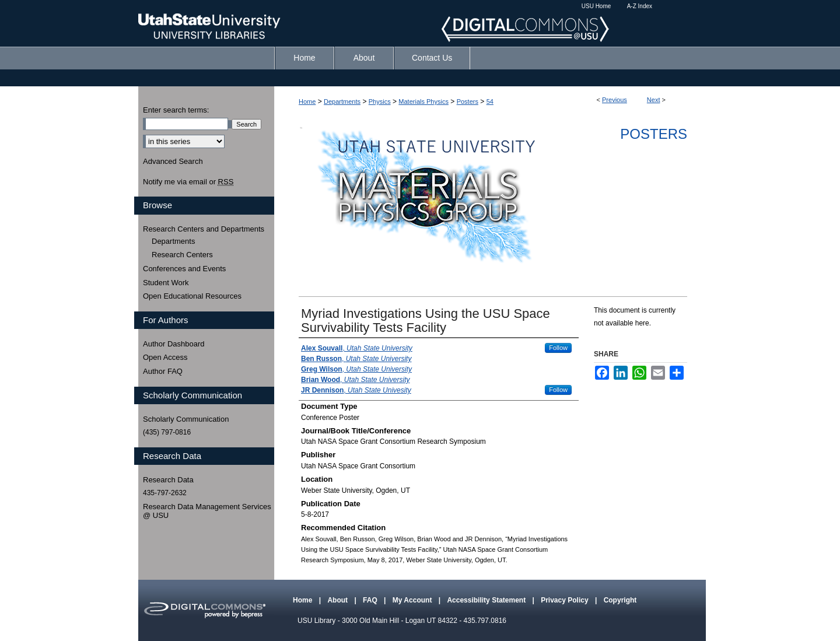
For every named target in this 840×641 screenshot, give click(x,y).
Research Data (168, 480)
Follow (558, 348)
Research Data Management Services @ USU (207, 511)
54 (490, 101)
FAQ (371, 600)
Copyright (620, 600)
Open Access (165, 357)
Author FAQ (163, 371)
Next (654, 100)
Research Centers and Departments (204, 229)
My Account (413, 600)
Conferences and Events (184, 269)
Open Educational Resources (192, 296)
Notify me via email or (188, 182)
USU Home (596, 6)
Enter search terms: (176, 110)
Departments (342, 101)
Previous (615, 100)
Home (307, 101)
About (338, 600)
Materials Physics (423, 101)
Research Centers (182, 255)
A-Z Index (640, 6)
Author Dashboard (174, 344)
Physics (380, 101)
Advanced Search (173, 161)
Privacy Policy (566, 600)
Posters (468, 101)
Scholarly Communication (186, 419)
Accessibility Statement (487, 600)
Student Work (166, 283)
